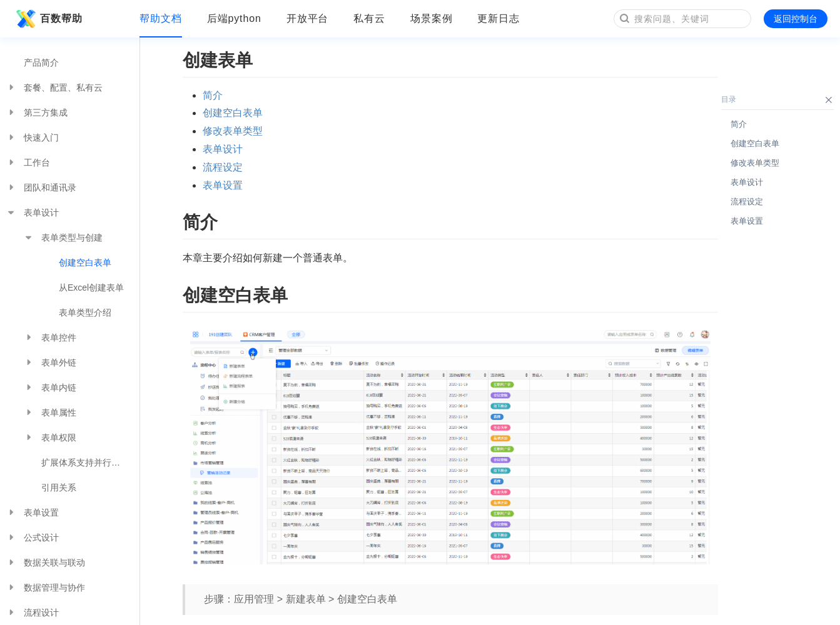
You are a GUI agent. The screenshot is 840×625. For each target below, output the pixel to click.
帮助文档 (161, 18)
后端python (234, 18)
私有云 (369, 18)
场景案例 (432, 18)
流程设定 (223, 167)
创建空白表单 (85, 262)
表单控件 (50, 337)
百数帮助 (48, 19)
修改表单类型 (233, 131)
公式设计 (33, 537)
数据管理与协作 (46, 587)
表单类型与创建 (63, 237)
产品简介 (41, 62)
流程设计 (33, 612)
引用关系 (59, 487)
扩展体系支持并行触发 (85, 462)
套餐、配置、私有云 (54, 87)
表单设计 (33, 212)
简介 (213, 95)
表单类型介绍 (85, 312)
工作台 (28, 162)
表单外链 (50, 362)
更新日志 (498, 18)
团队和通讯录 (41, 187)
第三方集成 (37, 112)
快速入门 (33, 137)
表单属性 (50, 412)
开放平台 (308, 18)
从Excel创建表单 (91, 287)
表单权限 (50, 437)
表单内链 (50, 387)
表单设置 (33, 512)
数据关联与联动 (46, 562)
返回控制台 (796, 19)
